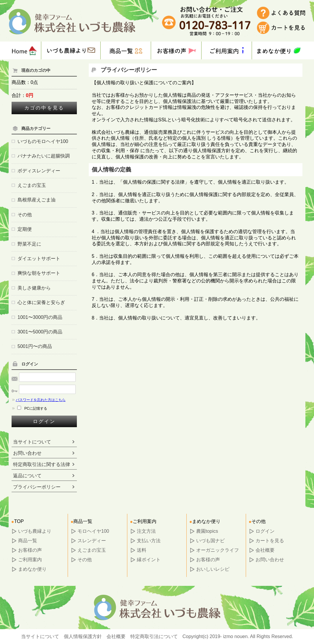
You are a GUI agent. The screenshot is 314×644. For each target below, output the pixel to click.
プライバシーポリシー (37, 487)
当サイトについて (32, 442)
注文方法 (146, 531)
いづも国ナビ (210, 541)
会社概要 (265, 550)
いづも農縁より (35, 531)
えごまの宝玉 (92, 550)
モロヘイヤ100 (93, 531)
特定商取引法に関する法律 (42, 464)
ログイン (44, 421)
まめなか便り (32, 569)
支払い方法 (149, 541)
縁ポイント (149, 560)
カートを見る (270, 541)
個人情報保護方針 (83, 636)
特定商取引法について (154, 636)
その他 (85, 560)
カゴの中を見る (44, 108)
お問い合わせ (27, 453)
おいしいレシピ (213, 569)
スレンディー (92, 541)
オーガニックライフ (218, 550)
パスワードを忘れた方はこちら (39, 400)
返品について (27, 476)
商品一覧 (28, 541)
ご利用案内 (30, 560)
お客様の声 (30, 550)
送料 (142, 550)
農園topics (207, 531)
